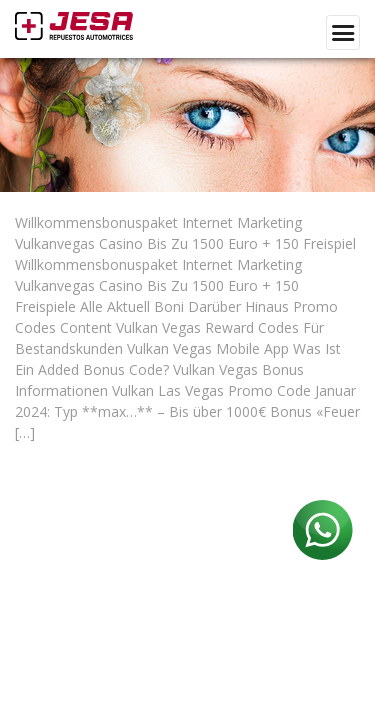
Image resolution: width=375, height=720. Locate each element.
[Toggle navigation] (343, 32)
